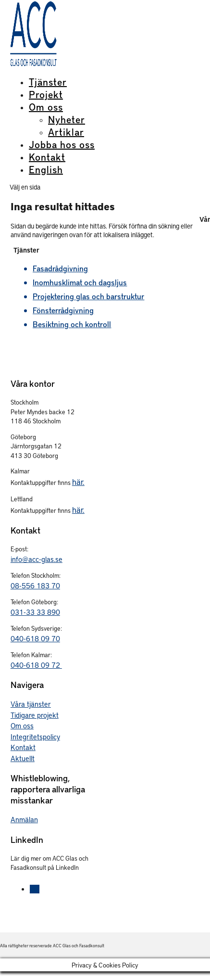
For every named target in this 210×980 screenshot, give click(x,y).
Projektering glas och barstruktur (88, 296)
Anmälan (24, 819)
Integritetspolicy (35, 737)
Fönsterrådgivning (63, 310)
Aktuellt (23, 758)
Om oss (46, 107)
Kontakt (47, 157)
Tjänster (48, 82)
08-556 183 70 (35, 585)
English (46, 169)
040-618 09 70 (35, 638)
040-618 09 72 (36, 665)
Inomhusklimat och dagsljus (80, 282)
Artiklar (66, 132)
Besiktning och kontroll (72, 324)
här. (78, 482)
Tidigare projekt (35, 715)
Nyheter (67, 119)
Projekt (46, 94)
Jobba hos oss (62, 144)
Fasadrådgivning (60, 268)
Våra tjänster (31, 704)
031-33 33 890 (35, 612)
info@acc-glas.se (37, 559)
